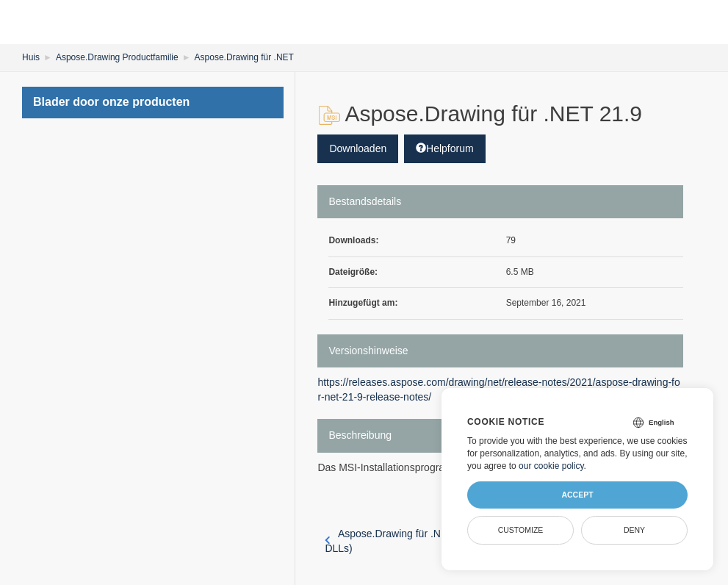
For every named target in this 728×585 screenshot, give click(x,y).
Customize (521, 530)
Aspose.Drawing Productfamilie (117, 57)
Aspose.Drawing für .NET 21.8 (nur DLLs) (411, 541)
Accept (577, 495)
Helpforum (445, 148)
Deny (634, 530)
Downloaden (358, 148)
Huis (31, 57)
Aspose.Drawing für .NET (244, 57)
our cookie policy (551, 466)
